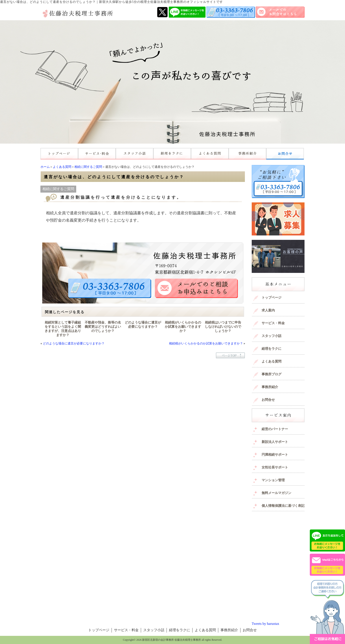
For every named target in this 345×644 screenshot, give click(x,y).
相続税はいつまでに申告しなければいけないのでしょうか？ (223, 327)
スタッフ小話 (272, 336)
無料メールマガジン (276, 493)
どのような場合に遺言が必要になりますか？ (143, 325)
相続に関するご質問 (88, 167)
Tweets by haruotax (265, 624)
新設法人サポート (275, 442)
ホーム (45, 167)
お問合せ (268, 400)
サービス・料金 (273, 323)
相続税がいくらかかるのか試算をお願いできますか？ (183, 327)
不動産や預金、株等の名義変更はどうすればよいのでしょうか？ (103, 327)
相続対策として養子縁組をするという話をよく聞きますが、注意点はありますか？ (63, 329)
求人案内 (268, 310)
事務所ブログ (272, 374)
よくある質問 (62, 167)
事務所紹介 (270, 387)
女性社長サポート (275, 467)
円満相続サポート (275, 455)
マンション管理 (273, 480)
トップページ (272, 298)
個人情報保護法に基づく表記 (283, 506)
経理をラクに (272, 349)
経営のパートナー (275, 429)
